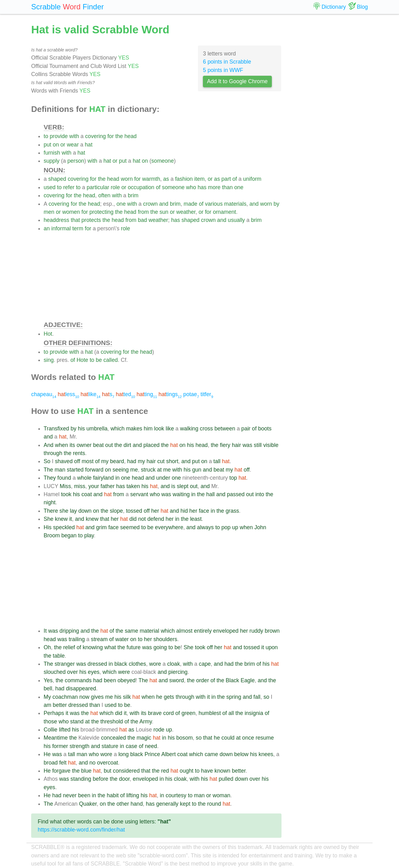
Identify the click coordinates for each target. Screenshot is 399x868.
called (111, 360)
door (124, 779)
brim (133, 195)
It (45, 631)
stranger (65, 664)
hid (184, 511)
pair (246, 429)
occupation (141, 187)
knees (266, 754)
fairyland (103, 478)
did (133, 519)
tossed (134, 511)
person (76, 161)
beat (98, 445)
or (63, 145)
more (214, 187)
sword (177, 680)
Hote (82, 360)
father (108, 486)
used (50, 187)
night (50, 502)
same (131, 631)
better (60, 705)
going (160, 647)
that (75, 220)
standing (81, 779)
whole (84, 478)
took (66, 494)
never (70, 795)
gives (97, 697)
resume (265, 738)
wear (73, 145)
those (50, 722)
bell (48, 688)
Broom (52, 535)
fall (257, 697)
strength (79, 746)
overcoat (107, 763)
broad (51, 763)
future (134, 647)
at (159, 470)
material (149, 631)
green (188, 713)
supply (52, 161)
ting (147, 394)
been (110, 680)
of (235, 179)
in (118, 478)
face (204, 511)
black (121, 664)
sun (164, 212)
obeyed (127, 680)
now (84, 697)
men (49, 212)
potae (191, 394)
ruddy (256, 631)
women (71, 212)
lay (73, 511)
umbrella (97, 429)
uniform (252, 179)
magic (144, 738)
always (205, 527)
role (115, 187)
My (47, 697)
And (48, 445)
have (207, 771)
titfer (207, 394)
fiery (225, 445)
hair (236, 445)
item (199, 179)
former (60, 746)
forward (94, 470)
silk (127, 697)
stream (99, 639)
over (72, 672)
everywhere (169, 527)
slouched (55, 672)
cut (161, 461)
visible (271, 445)
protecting (101, 212)
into (260, 494)
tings (170, 394)
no (93, 763)
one (239, 187)
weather (186, 212)
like (91, 394)
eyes (94, 672)
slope (116, 511)
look (159, 429)
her (155, 511)
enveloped (226, 631)
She (48, 519)
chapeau (44, 394)
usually (236, 220)
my (105, 461)
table (59, 656)
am (47, 705)
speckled (64, 527)
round (214, 804)
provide (59, 136)
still (258, 445)
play (89, 535)
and (164, 204)
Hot (48, 334)
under (163, 478)
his (82, 429)
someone (162, 161)
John (260, 527)
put (47, 145)
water (122, 639)
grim (101, 527)
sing (49, 360)
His (48, 527)
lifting (133, 795)
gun (197, 470)
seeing (121, 470)
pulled (226, 779)
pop (226, 527)
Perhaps (54, 713)
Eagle (248, 680)
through (53, 453)
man (60, 470)
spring (234, 697)
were (124, 672)
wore (155, 664)
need (151, 746)
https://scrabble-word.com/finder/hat (81, 830)
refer (69, 187)
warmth (151, 179)
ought (186, 771)
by (277, 204)
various (214, 204)
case (131, 746)
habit (113, 795)
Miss (65, 486)
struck (148, 470)
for (111, 136)
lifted (65, 730)
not (142, 519)
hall (210, 494)
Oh (47, 647)
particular (98, 187)
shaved (64, 461)
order (202, 680)
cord (168, 713)
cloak (173, 664)
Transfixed (56, 429)
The (48, 470)
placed (151, 445)
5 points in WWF (223, 70)
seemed (130, 527)
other (123, 804)
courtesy (176, 795)
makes (134, 429)
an (47, 228)
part (226, 179)
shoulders (165, 639)
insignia (254, 713)
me (134, 470)
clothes (137, 664)
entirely (203, 631)
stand (77, 722)
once (248, 738)
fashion (184, 179)
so (266, 697)
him (148, 429)
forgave (61, 771)
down (85, 511)
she (64, 511)
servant (139, 494)
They (50, 478)
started (75, 470)
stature (110, 746)
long (124, 754)
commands (78, 680)
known (222, 771)
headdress (56, 220)
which (118, 429)
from (143, 212)
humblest (210, 713)
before (101, 779)
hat (89, 145)
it (71, 519)
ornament (224, 212)
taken (133, 486)
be (99, 360)
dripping (69, 631)
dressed (97, 664)
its (72, 445)
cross (206, 429)
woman (221, 795)
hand (137, 804)
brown (272, 631)
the (119, 136)
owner (84, 445)
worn (127, 179)
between (225, 429)
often (104, 195)
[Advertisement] (163, 276)
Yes (48, 680)
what (110, 647)
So (47, 461)
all (231, 713)
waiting (181, 494)
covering (96, 136)
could (228, 738)
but (108, 771)
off (77, 461)
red (165, 771)
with (74, 136)
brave (155, 713)
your (94, 486)
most (88, 461)
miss (79, 486)
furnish (52, 153)
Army (146, 722)
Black (232, 680)
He (47, 754)
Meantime (56, 738)
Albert (169, 754)
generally (167, 804)
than (227, 187)
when (61, 445)
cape (205, 664)
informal (61, 228)
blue (86, 771)
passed (236, 494)
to (46, 136)
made (190, 204)
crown (150, 204)
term (78, 228)
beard (117, 461)
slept (183, 486)
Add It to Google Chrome (237, 81)
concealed (113, 738)
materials (235, 204)
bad (142, 220)
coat (87, 494)
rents (79, 453)
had (132, 461)
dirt (127, 445)
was (247, 445)
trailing (77, 639)
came (211, 754)
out (109, 445)
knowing (93, 647)
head (130, 136)
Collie (50, 730)
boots (265, 429)
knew (61, 519)
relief (69, 647)
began (69, 535)
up (235, 527)
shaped (57, 179)
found (64, 478)
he (159, 697)
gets (169, 697)
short (172, 461)
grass (232, 511)
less (68, 394)
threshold (112, 722)
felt (63, 763)
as (166, 179)
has (202, 187)
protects (91, 220)
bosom (185, 738)
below (241, 754)
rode (159, 730)
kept (185, 804)
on (56, 145)
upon (272, 647)
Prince (152, 754)
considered (126, 771)
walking (189, 429)
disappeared (81, 688)
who (191, 187)
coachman (65, 697)
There (51, 511)
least (196, 519)
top (233, 478)
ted (126, 394)
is (173, 486)
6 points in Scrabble (227, 62)
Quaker (88, 804)
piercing (178, 672)
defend (156, 519)
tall (217, 461)
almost (185, 631)
